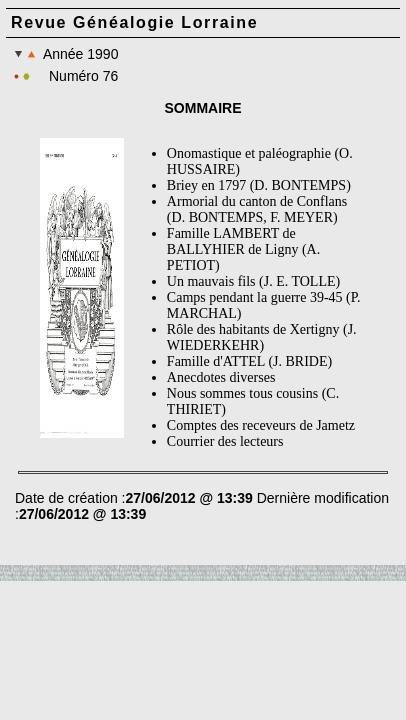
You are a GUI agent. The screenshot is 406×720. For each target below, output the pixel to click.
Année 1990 (66, 54)
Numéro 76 (83, 76)
